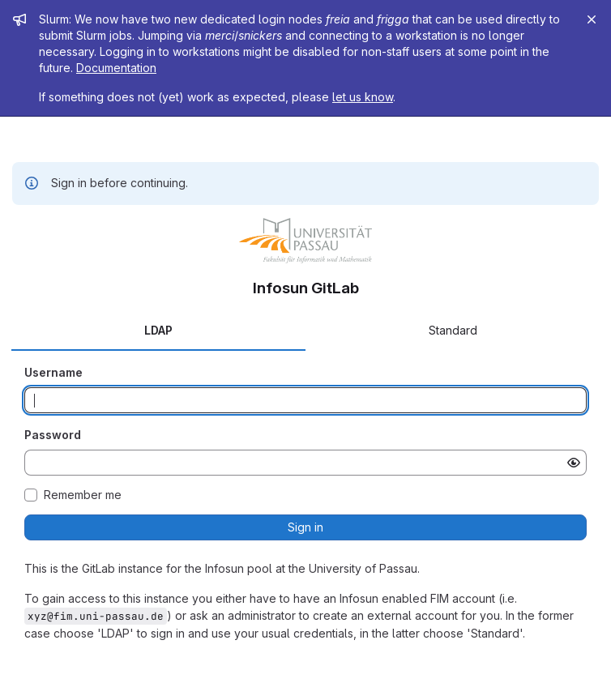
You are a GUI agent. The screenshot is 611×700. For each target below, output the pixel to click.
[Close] (592, 19)
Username (53, 372)
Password (53, 435)
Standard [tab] (453, 330)
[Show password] (574, 463)
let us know (363, 97)
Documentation (116, 68)
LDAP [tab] (158, 330)
